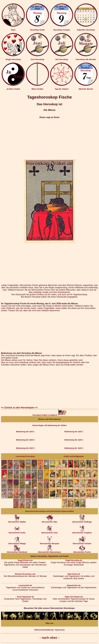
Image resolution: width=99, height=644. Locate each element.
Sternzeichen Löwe (50, 532)
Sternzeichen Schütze (82, 543)
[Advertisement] (49, 139)
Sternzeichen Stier (49, 521)
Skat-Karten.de (74, 574)
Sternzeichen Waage (17, 543)
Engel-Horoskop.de (74, 560)
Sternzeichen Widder (17, 521)
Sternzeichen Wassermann (49, 551)
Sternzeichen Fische (82, 551)
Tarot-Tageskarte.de (25, 597)
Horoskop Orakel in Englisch (49, 415)
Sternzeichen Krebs (17, 532)
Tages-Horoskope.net (74, 597)
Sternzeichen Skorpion (49, 543)
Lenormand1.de (25, 585)
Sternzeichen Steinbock (17, 551)
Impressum (60, 630)
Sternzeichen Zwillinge (82, 521)
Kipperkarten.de (74, 585)
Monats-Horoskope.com (25, 574)
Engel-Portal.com (25, 560)
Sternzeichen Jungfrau (82, 532)
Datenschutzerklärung (44, 630)
